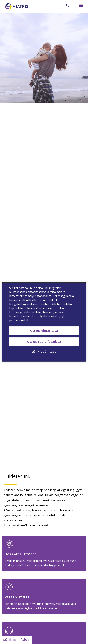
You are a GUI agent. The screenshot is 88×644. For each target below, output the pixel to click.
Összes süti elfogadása (44, 342)
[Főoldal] (17, 6)
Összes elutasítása (44, 331)
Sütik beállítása (16, 640)
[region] (44, 322)
